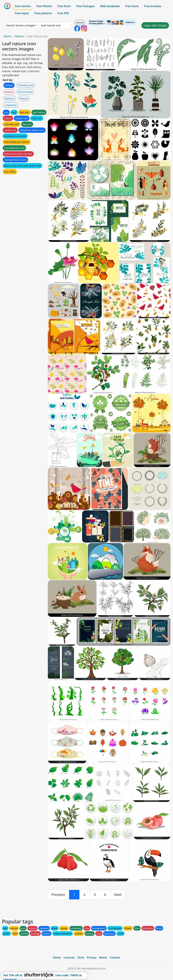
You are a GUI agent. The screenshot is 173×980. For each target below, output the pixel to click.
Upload (80, 22)
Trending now (26, 85)
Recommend (25, 92)
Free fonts (64, 6)
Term (81, 957)
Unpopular (11, 105)
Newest (9, 92)
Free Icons (132, 6)
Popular (24, 98)
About (103, 957)
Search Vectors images (21, 25)
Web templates (110, 6)
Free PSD (63, 13)
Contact (115, 957)
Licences (69, 957)
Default (9, 85)
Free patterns (43, 13)
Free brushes (153, 6)
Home (7, 36)
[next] (118, 895)
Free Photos (44, 6)
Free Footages (85, 6)
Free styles (22, 13)
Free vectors (23, 6)
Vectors (19, 36)
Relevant (10, 98)
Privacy (92, 957)
